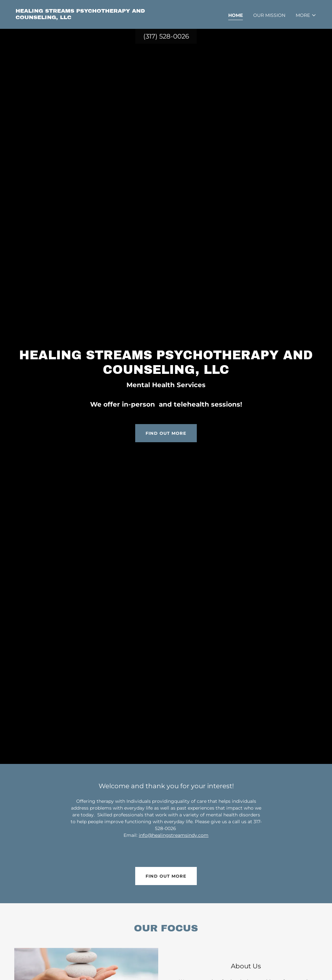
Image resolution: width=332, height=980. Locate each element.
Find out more (166, 433)
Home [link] (236, 15)
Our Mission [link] (269, 15)
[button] (306, 15)
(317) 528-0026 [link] (166, 36)
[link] (88, 17)
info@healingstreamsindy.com (174, 835)
